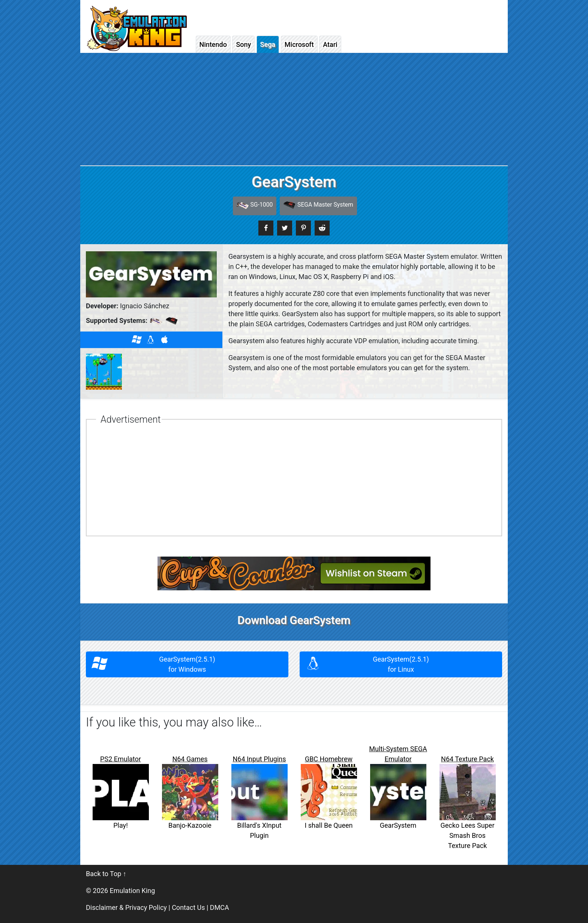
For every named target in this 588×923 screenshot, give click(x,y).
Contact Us (188, 907)
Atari (330, 44)
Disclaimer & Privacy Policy (126, 907)
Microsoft (299, 44)
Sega (268, 44)
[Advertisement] (294, 109)
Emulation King (133, 891)
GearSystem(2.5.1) (187, 664)
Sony (243, 44)
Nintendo (213, 44)
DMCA (220, 907)
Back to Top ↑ (106, 874)
